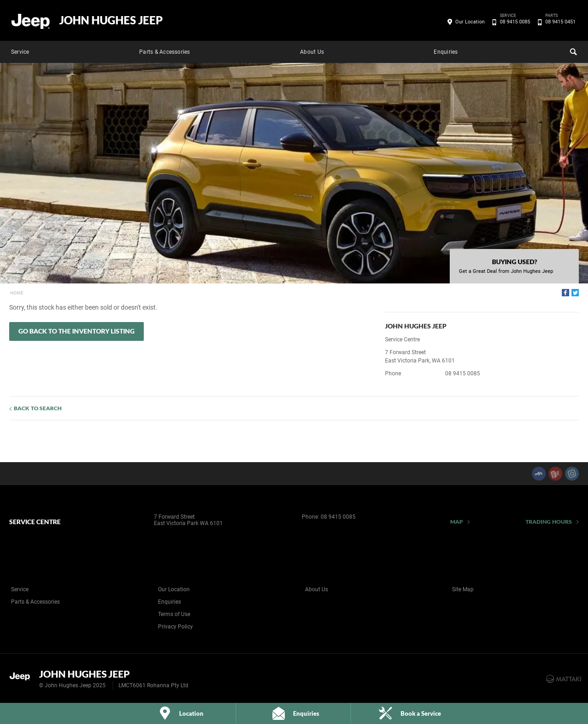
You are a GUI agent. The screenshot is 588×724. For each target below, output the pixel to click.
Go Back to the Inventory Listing (76, 331)
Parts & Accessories (165, 52)
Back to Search (38, 408)
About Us (312, 52)
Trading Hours (549, 522)
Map (457, 522)
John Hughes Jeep (111, 20)
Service (20, 52)
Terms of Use (174, 614)
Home (17, 293)
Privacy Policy (175, 627)
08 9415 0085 (513, 22)
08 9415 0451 (559, 22)
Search (572, 51)
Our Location (470, 22)
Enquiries (446, 52)
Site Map (463, 589)
